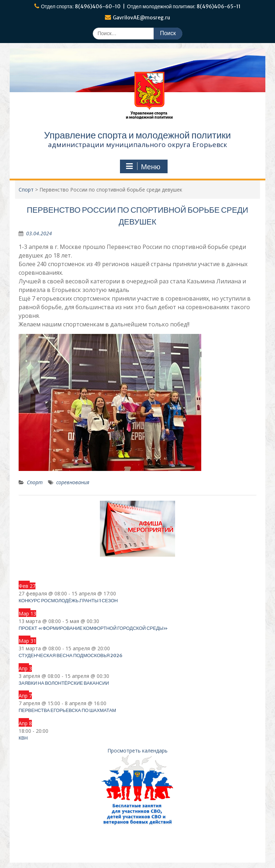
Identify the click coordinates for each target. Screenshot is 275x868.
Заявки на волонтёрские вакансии (64, 683)
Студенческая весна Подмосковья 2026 (71, 655)
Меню (143, 166)
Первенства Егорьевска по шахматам (67, 710)
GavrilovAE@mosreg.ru (141, 18)
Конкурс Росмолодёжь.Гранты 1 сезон (68, 601)
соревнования (73, 482)
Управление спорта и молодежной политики (137, 135)
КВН (23, 738)
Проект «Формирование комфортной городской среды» (93, 628)
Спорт (35, 482)
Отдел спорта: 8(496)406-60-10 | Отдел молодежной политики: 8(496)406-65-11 (141, 6)
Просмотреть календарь (137, 751)
